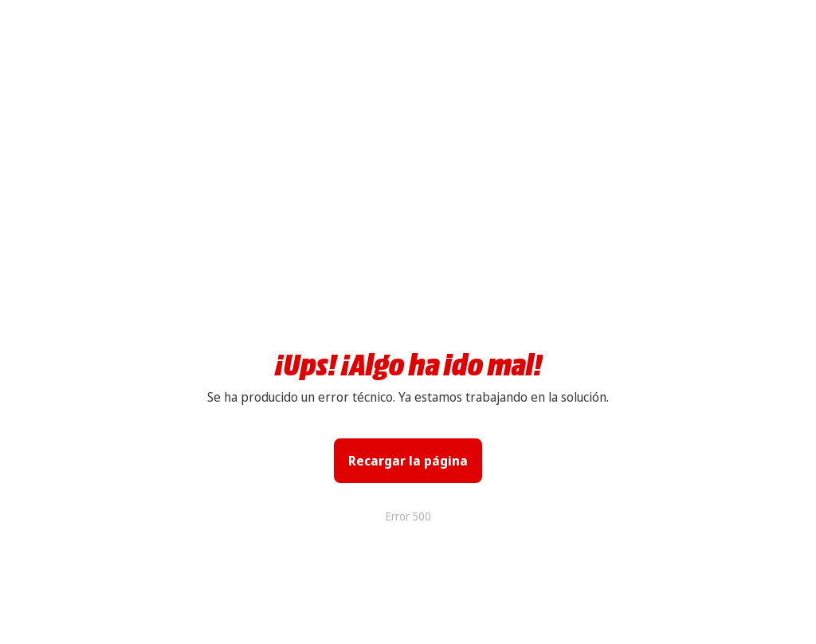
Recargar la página (408, 461)
